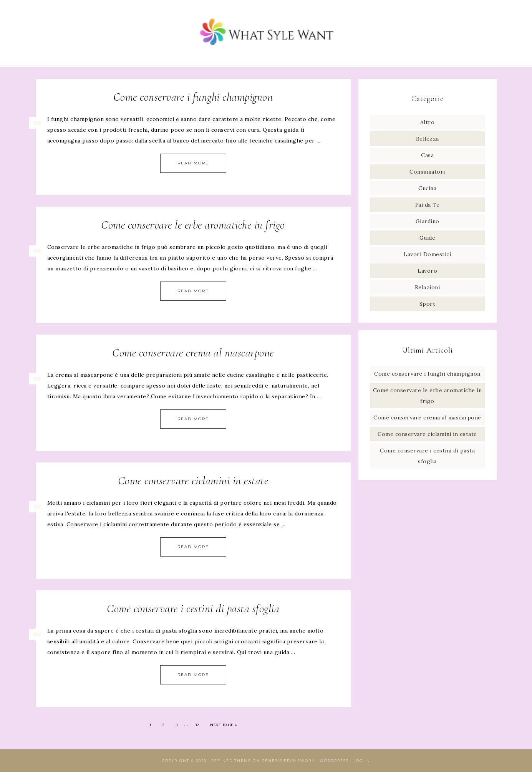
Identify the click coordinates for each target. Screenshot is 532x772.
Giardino (428, 221)
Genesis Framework (288, 761)
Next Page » (224, 725)
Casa (427, 155)
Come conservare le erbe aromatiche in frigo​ (193, 225)
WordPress (334, 761)
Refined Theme (231, 761)
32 (197, 725)
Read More (193, 163)
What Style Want (266, 34)
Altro (428, 122)
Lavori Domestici (427, 254)
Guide (428, 238)
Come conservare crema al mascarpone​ (193, 353)
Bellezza (428, 139)
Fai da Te (428, 205)
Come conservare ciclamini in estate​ (193, 481)
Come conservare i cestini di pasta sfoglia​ (193, 609)
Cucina (427, 188)
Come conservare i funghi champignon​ (193, 97)
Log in (362, 761)
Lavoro (427, 271)
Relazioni (428, 287)
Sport (428, 304)
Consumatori (427, 172)
